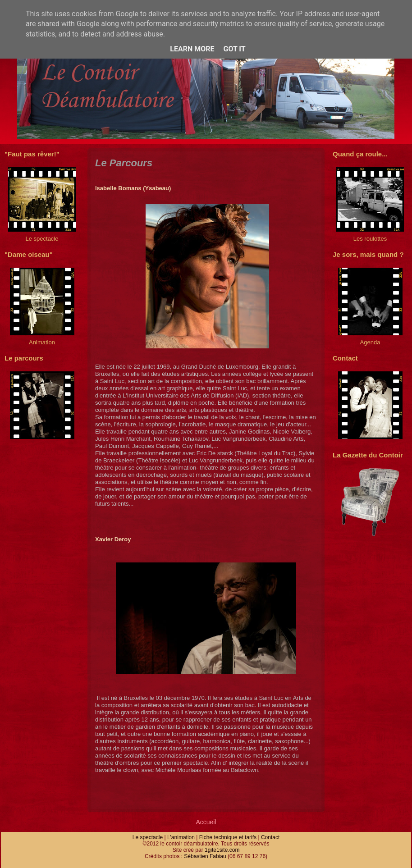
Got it (234, 49)
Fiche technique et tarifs (228, 837)
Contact (270, 837)
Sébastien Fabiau (205, 856)
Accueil (206, 822)
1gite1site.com (222, 850)
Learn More (192, 49)
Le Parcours (124, 163)
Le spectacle (148, 837)
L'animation (181, 837)
